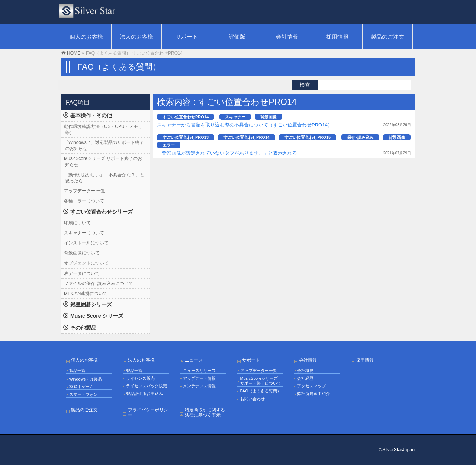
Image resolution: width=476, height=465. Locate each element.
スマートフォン (83, 394)
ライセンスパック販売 (147, 386)
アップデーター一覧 (259, 371)
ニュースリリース (199, 371)
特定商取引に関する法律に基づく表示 (205, 413)
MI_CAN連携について (86, 294)
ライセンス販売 (140, 378)
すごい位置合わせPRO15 (308, 137)
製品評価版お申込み (144, 394)
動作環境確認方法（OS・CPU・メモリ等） (103, 129)
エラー (169, 145)
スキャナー (235, 117)
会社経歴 (305, 378)
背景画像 (268, 117)
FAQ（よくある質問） (261, 391)
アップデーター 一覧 (85, 191)
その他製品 (83, 328)
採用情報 (365, 360)
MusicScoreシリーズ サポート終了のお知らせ (103, 161)
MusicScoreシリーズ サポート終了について (261, 381)
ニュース (194, 360)
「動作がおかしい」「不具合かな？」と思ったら (104, 178)
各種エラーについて (84, 201)
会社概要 (305, 371)
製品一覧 (77, 371)
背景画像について (82, 253)
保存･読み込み (360, 137)
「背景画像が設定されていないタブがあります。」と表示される (227, 153)
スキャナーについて (84, 233)
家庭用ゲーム (81, 387)
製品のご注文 (84, 410)
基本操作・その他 (91, 115)
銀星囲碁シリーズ (91, 304)
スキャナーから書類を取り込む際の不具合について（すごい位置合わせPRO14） (245, 125)
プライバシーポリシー (148, 413)
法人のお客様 (141, 360)
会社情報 (308, 360)
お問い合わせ (253, 399)
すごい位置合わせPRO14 (186, 117)
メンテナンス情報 (199, 386)
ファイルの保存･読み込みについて (99, 283)
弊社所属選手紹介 (313, 394)
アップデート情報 (199, 378)
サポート (251, 360)
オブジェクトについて (86, 263)
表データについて (82, 273)
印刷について (77, 223)
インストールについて (86, 243)
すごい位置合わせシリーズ (102, 212)
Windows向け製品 (86, 379)
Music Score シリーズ (97, 316)
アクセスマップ (311, 386)
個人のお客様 (84, 360)
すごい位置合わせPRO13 (186, 137)
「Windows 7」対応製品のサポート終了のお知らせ (104, 145)
